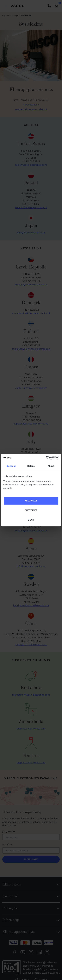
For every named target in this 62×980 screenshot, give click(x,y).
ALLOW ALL (31, 501)
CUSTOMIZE (31, 510)
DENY (31, 520)
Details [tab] (31, 466)
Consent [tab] (11, 466)
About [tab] (51, 466)
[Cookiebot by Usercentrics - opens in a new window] (46, 458)
